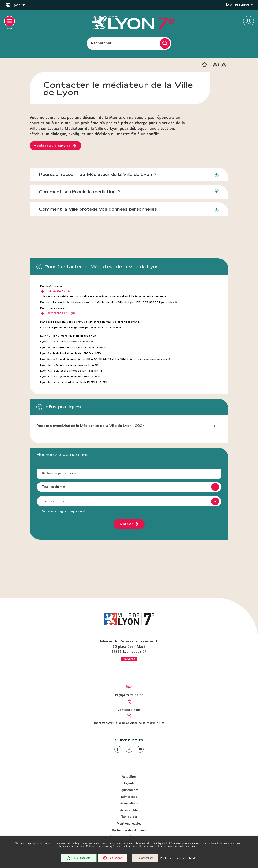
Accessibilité (129, 810)
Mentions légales (129, 824)
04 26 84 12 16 (59, 292)
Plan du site (129, 817)
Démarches (129, 797)
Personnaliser (145, 858)
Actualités (129, 777)
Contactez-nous (129, 710)
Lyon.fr (18, 5)
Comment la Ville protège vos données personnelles (98, 209)
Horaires (129, 659)
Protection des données (129, 831)
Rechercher (101, 43)
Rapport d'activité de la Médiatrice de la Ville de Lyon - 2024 (91, 426)
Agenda (129, 783)
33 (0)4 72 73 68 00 (129, 696)
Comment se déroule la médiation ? (80, 192)
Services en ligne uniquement (64, 512)
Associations (129, 804)
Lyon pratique (240, 4)
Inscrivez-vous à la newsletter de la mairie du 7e (129, 723)
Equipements (129, 790)
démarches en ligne (62, 313)
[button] (204, 65)
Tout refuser (112, 858)
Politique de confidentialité (178, 858)
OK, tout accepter (79, 858)
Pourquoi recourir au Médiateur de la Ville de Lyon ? (98, 174)
